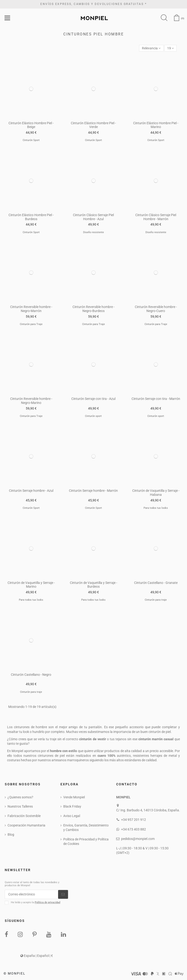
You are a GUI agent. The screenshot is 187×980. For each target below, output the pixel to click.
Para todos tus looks (156, 508)
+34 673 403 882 (134, 829)
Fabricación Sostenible (24, 816)
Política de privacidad (47, 902)
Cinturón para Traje (31, 324)
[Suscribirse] (63, 894)
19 (170, 48)
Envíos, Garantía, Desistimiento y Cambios (86, 828)
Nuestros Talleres (20, 806)
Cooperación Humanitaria (26, 825)
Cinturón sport (93, 416)
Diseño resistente (93, 232)
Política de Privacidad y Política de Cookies (86, 842)
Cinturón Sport (31, 140)
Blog (11, 834)
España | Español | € (37, 956)
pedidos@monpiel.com (138, 839)
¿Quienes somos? (20, 797)
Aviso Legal (72, 816)
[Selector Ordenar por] (151, 48)
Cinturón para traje (156, 600)
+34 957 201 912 (134, 820)
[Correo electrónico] (32, 894)
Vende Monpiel (74, 797)
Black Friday (72, 806)
